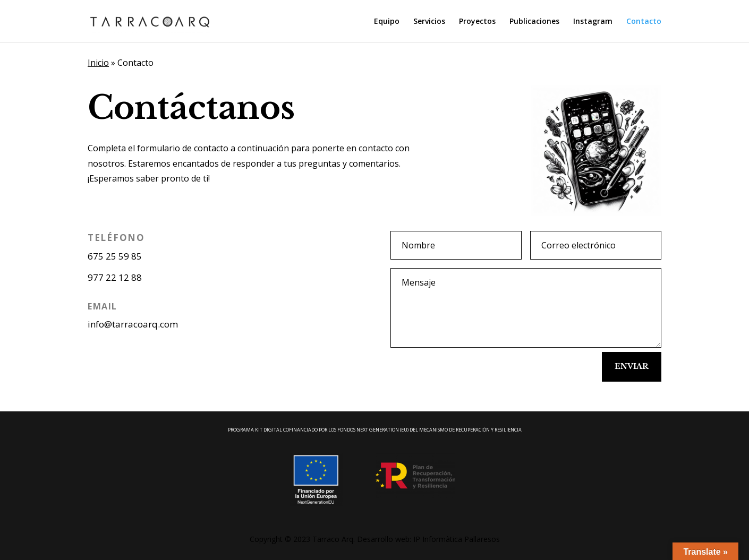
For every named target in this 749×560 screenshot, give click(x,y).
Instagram (593, 22)
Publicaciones (534, 22)
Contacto (644, 22)
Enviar (632, 366)
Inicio (98, 63)
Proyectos (477, 22)
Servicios (429, 22)
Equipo (387, 22)
